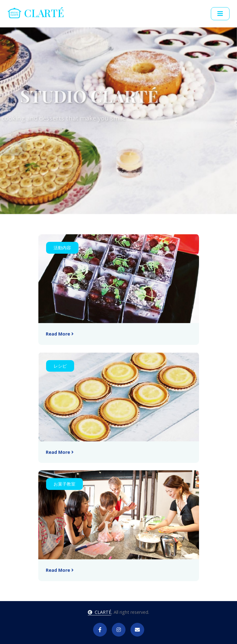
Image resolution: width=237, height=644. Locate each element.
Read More (60, 334)
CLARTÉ (100, 612)
